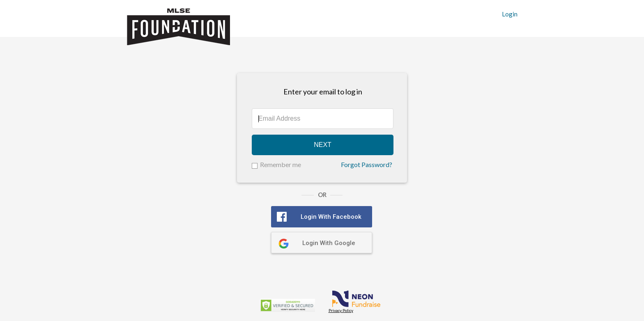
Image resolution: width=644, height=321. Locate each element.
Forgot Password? (367, 165)
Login (510, 14)
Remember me (281, 164)
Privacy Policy (341, 310)
